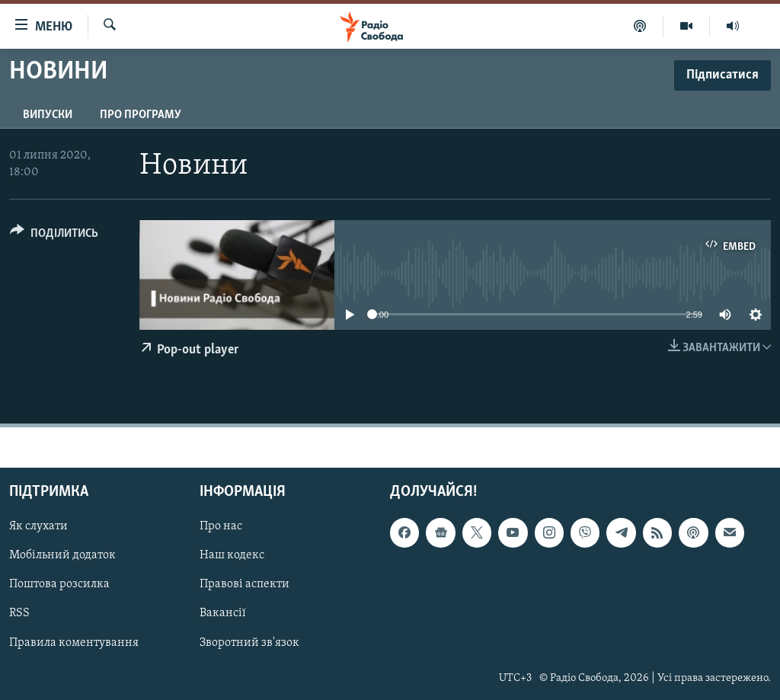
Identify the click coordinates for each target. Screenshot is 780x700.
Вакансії (223, 614)
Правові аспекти (245, 585)
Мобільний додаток (62, 556)
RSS (19, 614)
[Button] (54, 236)
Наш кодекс (232, 556)
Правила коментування (74, 643)
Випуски (48, 115)
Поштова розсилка (59, 585)
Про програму (141, 115)
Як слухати (38, 526)
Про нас (221, 526)
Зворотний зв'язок (249, 643)
